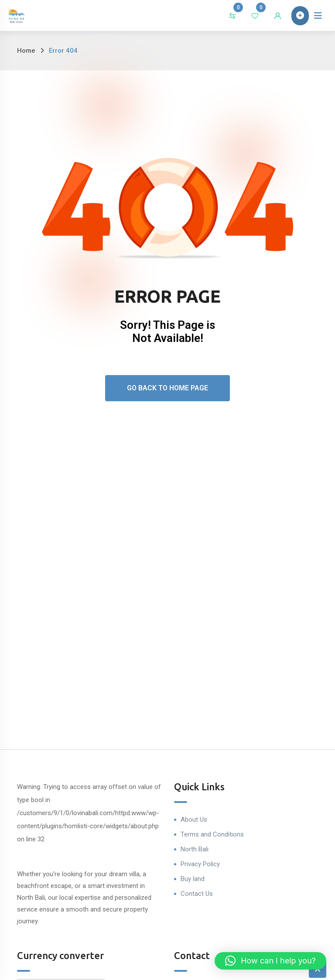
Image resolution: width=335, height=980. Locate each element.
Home (26, 51)
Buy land (193, 879)
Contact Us (197, 894)
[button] (270, 961)
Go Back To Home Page (167, 388)
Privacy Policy (200, 864)
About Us (194, 820)
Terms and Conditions (212, 834)
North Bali (195, 849)
